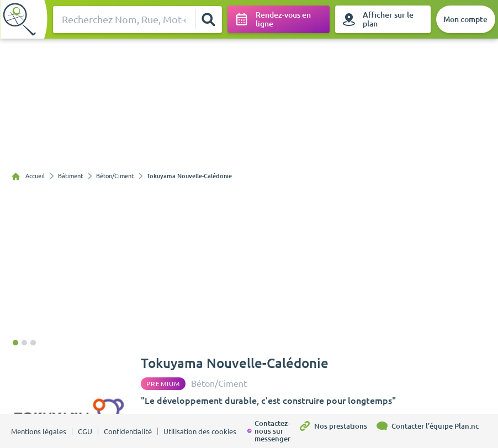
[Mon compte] (465, 19)
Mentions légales (39, 431)
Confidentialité (128, 431)
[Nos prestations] (337, 431)
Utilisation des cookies (200, 431)
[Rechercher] (208, 19)
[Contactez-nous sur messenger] (273, 431)
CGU (85, 431)
